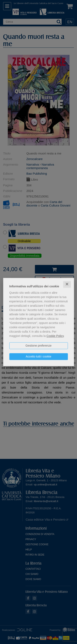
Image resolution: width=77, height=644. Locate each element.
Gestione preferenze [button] (38, 346)
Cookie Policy (55, 336)
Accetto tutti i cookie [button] (38, 356)
